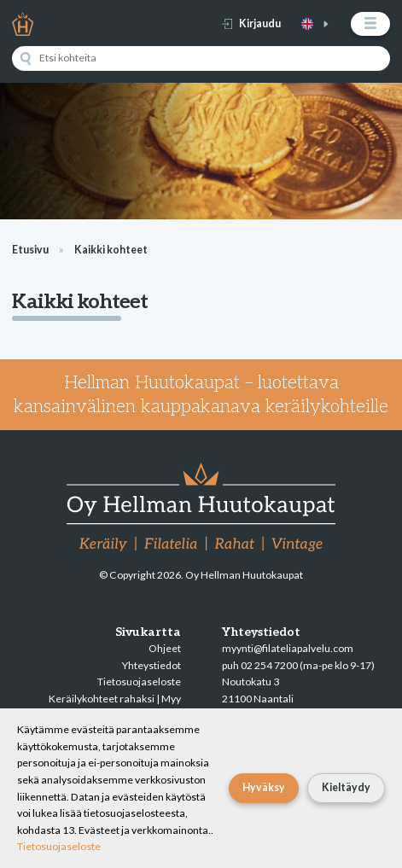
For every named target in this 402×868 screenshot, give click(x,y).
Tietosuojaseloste (139, 682)
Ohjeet (165, 648)
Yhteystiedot (151, 665)
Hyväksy (264, 787)
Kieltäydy (346, 787)
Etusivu (30, 250)
